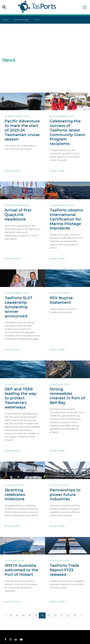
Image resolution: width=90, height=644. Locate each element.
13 (11, 615)
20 (55, 615)
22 (68, 615)
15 (23, 615)
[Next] (81, 615)
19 (49, 615)
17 (36, 615)
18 (42, 615)
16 (30, 615)
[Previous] (5, 615)
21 (62, 615)
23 (75, 615)
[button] (4, 7)
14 (17, 615)
